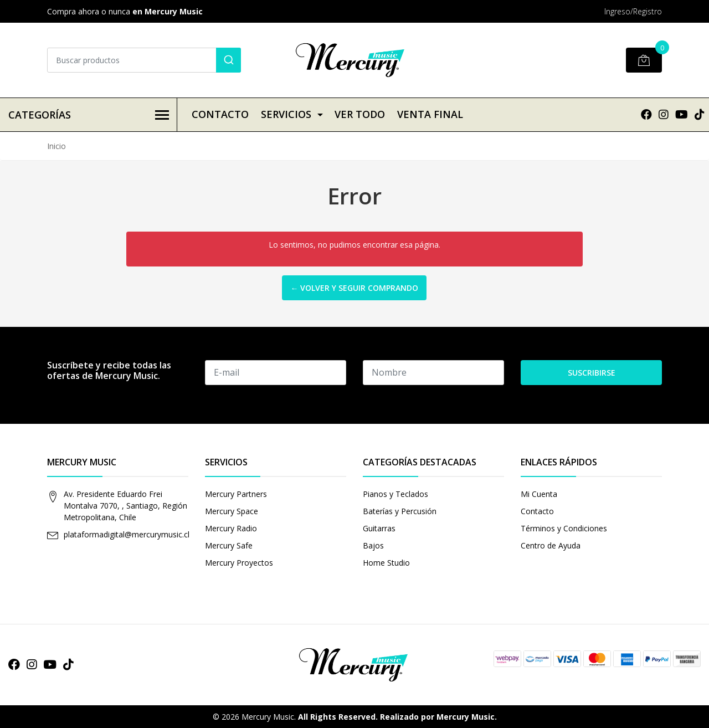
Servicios (286, 114)
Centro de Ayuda (551, 545)
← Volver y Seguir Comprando (354, 288)
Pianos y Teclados (395, 494)
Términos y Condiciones (564, 528)
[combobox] (144, 60)
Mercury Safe (229, 545)
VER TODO (360, 114)
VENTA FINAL (430, 114)
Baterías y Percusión (400, 511)
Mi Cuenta (539, 494)
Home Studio (386, 563)
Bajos (373, 545)
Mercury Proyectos (239, 563)
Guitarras (379, 528)
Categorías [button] (89, 115)
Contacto (220, 114)
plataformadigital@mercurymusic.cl (127, 534)
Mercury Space (232, 511)
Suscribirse (592, 373)
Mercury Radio (231, 528)
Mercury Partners (236, 494)
